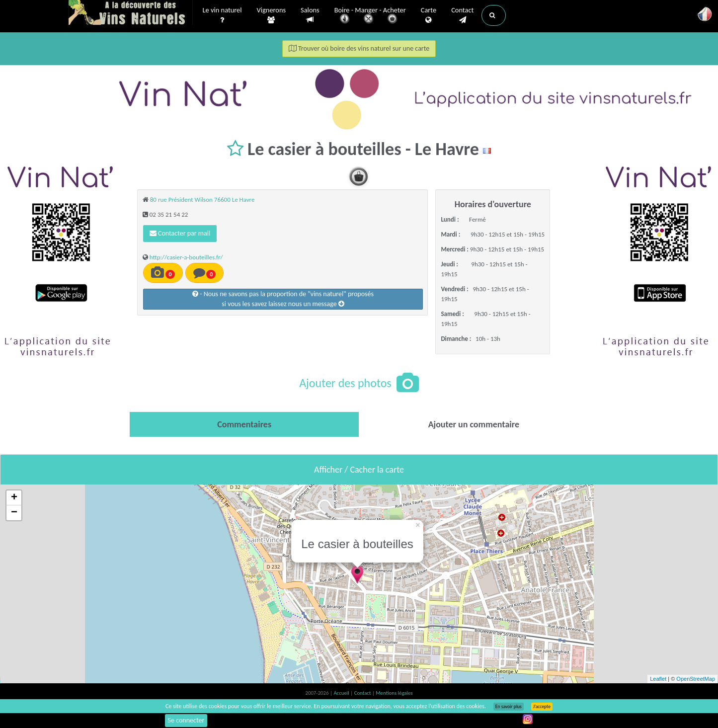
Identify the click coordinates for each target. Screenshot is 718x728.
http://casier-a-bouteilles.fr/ (186, 257)
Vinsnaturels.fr (131, 13)
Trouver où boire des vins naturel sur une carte (359, 48)
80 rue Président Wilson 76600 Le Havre (202, 200)
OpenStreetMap (696, 679)
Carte (429, 15)
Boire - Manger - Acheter (370, 16)
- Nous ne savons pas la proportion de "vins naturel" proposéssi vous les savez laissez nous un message (283, 299)
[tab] (244, 424)
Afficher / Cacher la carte (359, 470)
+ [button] (14, 498)
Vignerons (272, 15)
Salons (310, 15)
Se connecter (186, 720)
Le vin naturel (222, 15)
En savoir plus (509, 707)
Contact (462, 15)
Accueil (342, 693)
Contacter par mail (180, 233)
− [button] (14, 513)
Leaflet (658, 679)
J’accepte (542, 707)
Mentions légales (394, 693)
